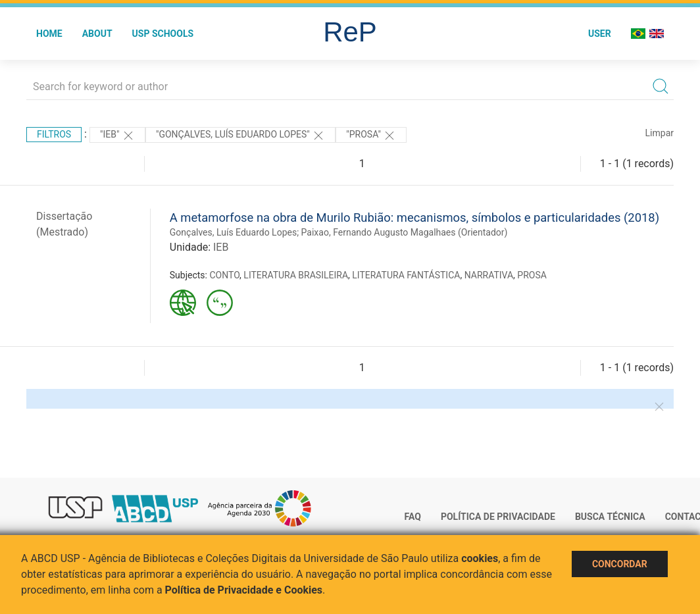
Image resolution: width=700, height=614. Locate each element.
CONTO (224, 275)
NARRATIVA (489, 275)
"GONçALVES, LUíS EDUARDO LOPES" (240, 136)
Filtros (54, 134)
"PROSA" (371, 136)
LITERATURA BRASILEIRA (296, 275)
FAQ (413, 517)
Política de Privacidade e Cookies (244, 590)
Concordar (620, 564)
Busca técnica (610, 517)
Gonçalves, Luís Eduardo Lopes (233, 232)
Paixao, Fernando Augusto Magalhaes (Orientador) (405, 232)
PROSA (532, 275)
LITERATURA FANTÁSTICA (406, 275)
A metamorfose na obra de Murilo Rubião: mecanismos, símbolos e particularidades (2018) (414, 217)
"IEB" (117, 136)
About (97, 34)
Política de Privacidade (498, 517)
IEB (221, 247)
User (600, 34)
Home (49, 34)
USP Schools (163, 34)
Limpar (660, 133)
